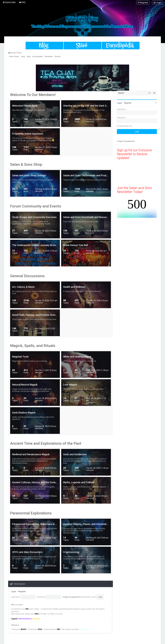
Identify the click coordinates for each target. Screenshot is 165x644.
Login (14, 591)
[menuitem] (22, 2)
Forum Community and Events (36, 206)
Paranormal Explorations (31, 513)
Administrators (25, 619)
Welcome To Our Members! (33, 95)
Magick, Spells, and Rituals (33, 346)
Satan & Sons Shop (26, 164)
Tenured (36, 619)
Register (22, 591)
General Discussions (27, 276)
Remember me (89, 597)
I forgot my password (71, 597)
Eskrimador (84, 629)
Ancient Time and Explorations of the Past (46, 443)
